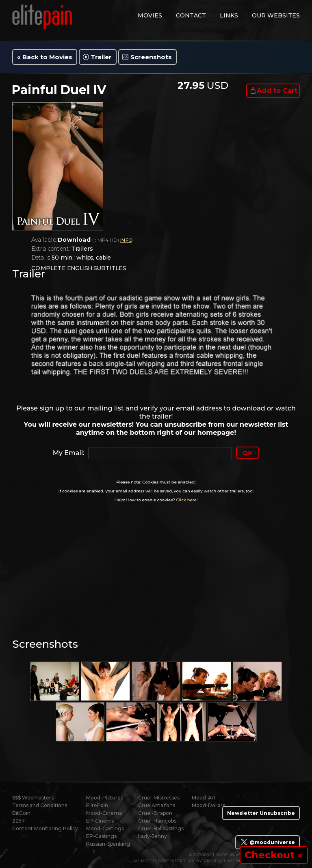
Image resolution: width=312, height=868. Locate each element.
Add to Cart (277, 91)
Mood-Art (204, 798)
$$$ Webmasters (33, 798)
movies (150, 15)
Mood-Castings (105, 828)
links (229, 15)
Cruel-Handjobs (157, 821)
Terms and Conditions (40, 805)
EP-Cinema (100, 821)
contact (191, 15)
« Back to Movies (45, 57)
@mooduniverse (268, 842)
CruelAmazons (157, 805)
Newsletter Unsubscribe (261, 813)
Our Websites (276, 15)
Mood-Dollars (208, 805)
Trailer (101, 57)
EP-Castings (101, 836)
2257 (18, 821)
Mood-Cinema (104, 813)
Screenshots (151, 57)
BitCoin (21, 813)
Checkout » (274, 855)
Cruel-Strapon (155, 813)
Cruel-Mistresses (159, 798)
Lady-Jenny (153, 836)
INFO (126, 240)
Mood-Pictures (105, 798)
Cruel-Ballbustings (161, 828)
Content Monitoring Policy (45, 828)
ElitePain (97, 805)
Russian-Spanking (108, 844)
